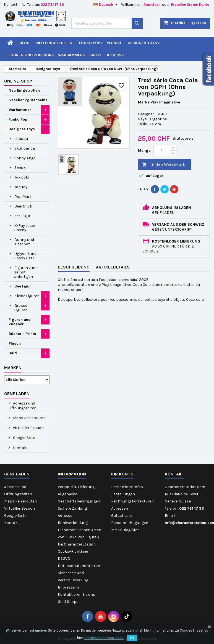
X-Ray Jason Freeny (25, 228)
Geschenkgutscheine (28, 100)
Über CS (113, 55)
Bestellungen (123, 494)
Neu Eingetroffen (54, 43)
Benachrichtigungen (130, 523)
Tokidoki (22, 177)
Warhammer (70, 55)
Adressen (120, 508)
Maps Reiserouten (29, 418)
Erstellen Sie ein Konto (190, 5)
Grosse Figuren (21, 308)
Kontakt (11, 5)
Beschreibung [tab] (74, 267)
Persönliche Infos (127, 487)
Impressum (68, 587)
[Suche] (107, 23)
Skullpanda (25, 148)
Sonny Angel (25, 158)
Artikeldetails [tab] (113, 267)
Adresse (65, 516)
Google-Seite (24, 438)
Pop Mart (23, 197)
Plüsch (114, 43)
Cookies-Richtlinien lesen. (104, 638)
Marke (144, 102)
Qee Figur (23, 286)
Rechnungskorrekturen (132, 501)
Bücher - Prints (22, 334)
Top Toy (21, 187)
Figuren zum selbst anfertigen (25, 272)
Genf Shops (68, 602)
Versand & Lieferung (76, 487)
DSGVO (64, 559)
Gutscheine (121, 516)
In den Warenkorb (164, 165)
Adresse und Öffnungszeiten (23, 406)
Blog (25, 43)
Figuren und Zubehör (29, 55)
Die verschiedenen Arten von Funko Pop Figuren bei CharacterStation (79, 537)
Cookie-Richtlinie (73, 551)
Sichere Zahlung (72, 508)
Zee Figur (22, 216)
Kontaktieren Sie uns (76, 594)
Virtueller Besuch (28, 428)
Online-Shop (18, 81)
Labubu (21, 139)
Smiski (20, 168)
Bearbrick (23, 206)
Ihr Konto (122, 474)
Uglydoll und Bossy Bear (25, 256)
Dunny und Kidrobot (24, 242)
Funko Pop (90, 43)
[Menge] (162, 151)
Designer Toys (142, 43)
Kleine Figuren (27, 296)
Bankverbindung (73, 523)
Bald (94, 55)
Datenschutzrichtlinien (79, 566)
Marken (13, 368)
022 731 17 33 (52, 5)
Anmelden (152, 5)
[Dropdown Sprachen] (106, 5)
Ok (132, 638)
